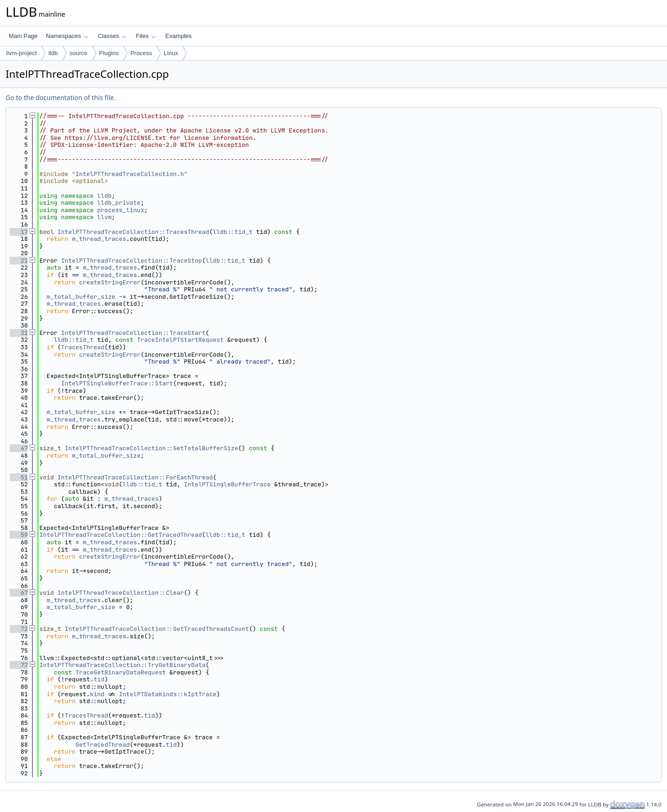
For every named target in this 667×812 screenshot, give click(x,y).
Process (141, 53)
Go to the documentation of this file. (60, 98)
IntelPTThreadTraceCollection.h (130, 174)
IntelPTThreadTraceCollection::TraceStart (133, 333)
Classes (112, 36)
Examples (179, 36)
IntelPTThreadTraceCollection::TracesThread (133, 232)
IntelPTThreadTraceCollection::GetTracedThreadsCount (157, 629)
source (79, 53)
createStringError (110, 282)
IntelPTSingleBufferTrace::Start (117, 383)
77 (19, 665)
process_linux (121, 210)
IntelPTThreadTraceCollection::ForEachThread (135, 477)
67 (19, 593)
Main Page (23, 36)
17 (19, 232)
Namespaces (67, 36)
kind (97, 694)
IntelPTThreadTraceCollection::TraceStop (132, 261)
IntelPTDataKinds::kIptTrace (168, 694)
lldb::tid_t (233, 232)
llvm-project (21, 53)
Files (146, 36)
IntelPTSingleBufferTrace (227, 484)
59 (19, 535)
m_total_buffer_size (81, 297)
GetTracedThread (103, 745)
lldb (53, 53)
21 (19, 261)
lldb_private (119, 203)
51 (19, 477)
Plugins (109, 53)
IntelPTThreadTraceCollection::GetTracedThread (121, 535)
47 (19, 448)
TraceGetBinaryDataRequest (121, 672)
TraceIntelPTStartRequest (180, 340)
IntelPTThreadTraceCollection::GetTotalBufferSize (151, 448)
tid (99, 679)
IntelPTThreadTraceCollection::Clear (121, 593)
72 (19, 629)
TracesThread (83, 347)
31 (19, 333)
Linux (171, 53)
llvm (104, 217)
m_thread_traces (99, 239)
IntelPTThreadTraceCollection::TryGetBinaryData (123, 665)
